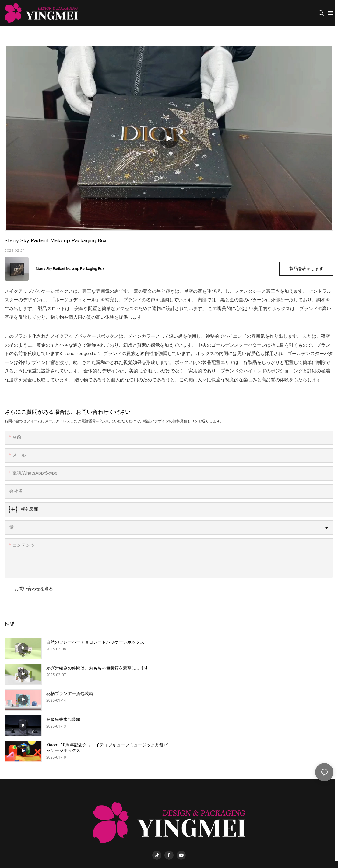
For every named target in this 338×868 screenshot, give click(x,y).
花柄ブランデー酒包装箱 (70, 668)
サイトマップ (224, 846)
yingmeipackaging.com (183, 846)
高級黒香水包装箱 (228, 668)
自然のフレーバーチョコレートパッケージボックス (95, 642)
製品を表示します (306, 269)
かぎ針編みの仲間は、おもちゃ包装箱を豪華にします (262, 642)
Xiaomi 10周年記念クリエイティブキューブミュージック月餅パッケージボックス (107, 696)
